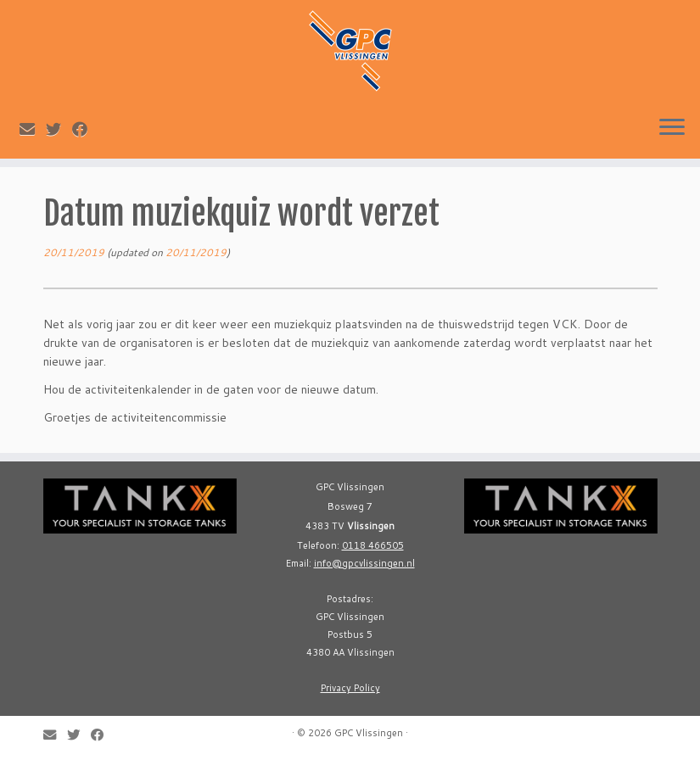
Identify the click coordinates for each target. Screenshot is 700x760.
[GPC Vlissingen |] (350, 51)
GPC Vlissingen (369, 733)
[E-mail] (33, 129)
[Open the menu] (672, 128)
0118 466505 (373, 545)
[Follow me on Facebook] (85, 129)
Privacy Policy (350, 688)
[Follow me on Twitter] (59, 129)
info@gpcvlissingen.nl (364, 563)
